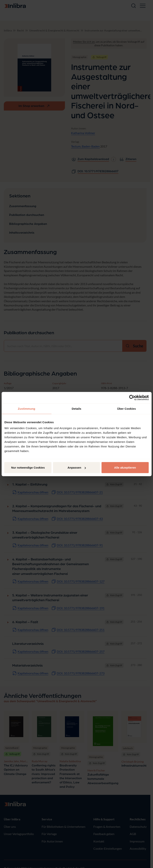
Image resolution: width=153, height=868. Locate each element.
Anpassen (77, 468)
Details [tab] (77, 408)
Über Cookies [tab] (126, 408)
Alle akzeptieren (125, 468)
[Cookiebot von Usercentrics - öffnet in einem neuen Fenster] (132, 398)
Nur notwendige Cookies (28, 468)
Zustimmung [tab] (26, 408)
